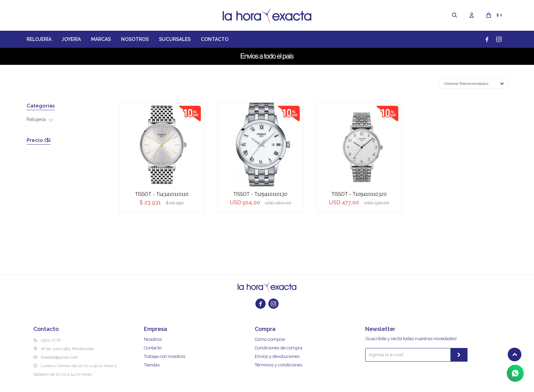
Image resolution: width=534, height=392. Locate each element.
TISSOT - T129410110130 (260, 194)
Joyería (71, 39)
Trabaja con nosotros (165, 356)
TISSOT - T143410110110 (162, 194)
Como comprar (270, 339)
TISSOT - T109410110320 (359, 194)
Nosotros (135, 39)
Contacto (215, 39)
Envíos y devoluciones (277, 356)
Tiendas (152, 365)
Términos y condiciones (278, 365)
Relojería (39, 39)
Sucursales (175, 39)
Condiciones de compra (279, 348)
